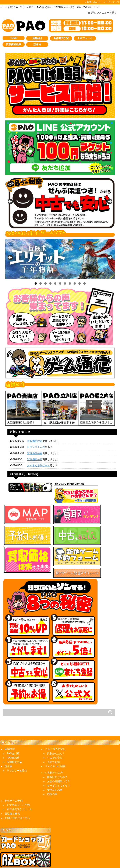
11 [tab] (85, 283)
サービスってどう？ (59, 770)
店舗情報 (10, 733)
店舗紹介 (37, 38)
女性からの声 (55, 774)
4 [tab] (50, 283)
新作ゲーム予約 (14, 785)
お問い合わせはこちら (17, 802)
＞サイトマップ (111, 2)
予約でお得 (53, 746)
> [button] (109, 202)
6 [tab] (60, 283)
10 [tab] (80, 283)
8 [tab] (70, 283)
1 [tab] (36, 283)
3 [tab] (45, 283)
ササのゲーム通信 (17, 755)
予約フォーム (85, 38)
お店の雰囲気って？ (59, 765)
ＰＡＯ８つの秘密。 (56, 750)
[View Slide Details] (60, 203)
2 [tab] (41, 283)
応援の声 (52, 778)
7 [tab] (65, 283)
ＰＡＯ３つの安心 (55, 733)
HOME (14, 38)
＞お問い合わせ (93, 2)
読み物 (37, 44)
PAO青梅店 (13, 742)
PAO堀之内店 (14, 746)
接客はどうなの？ (57, 761)
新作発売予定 (61, 38)
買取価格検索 (14, 44)
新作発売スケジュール (20, 793)
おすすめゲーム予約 (18, 789)
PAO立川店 (13, 737)
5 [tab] (55, 283)
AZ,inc (51, 859)
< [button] (11, 202)
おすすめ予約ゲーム (39, 465)
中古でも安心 (55, 742)
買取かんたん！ (56, 737)
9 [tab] (75, 283)
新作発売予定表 (36, 447)
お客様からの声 (54, 757)
